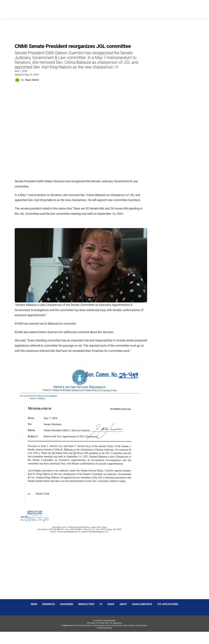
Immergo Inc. (109, 638)
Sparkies (150, 7)
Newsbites (49, 604)
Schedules (180, 7)
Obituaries (120, 7)
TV (101, 604)
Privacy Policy (117, 625)
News (105, 7)
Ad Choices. (143, 625)
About (123, 604)
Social (136, 7)
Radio (111, 604)
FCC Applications (168, 604)
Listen (165, 7)
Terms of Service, (129, 625)
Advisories (67, 604)
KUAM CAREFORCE (142, 604)
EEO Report (91, 623)
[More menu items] (193, 8)
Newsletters (86, 604)
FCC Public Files (102, 623)
